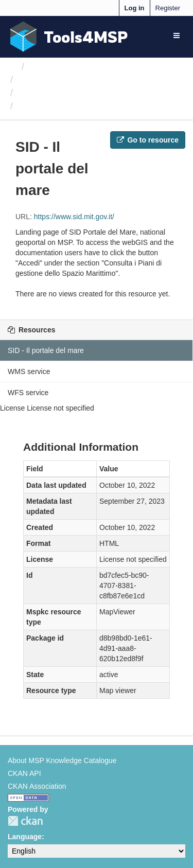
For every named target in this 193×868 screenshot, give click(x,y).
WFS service (28, 393)
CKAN (25, 821)
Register (168, 8)
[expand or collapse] (177, 36)
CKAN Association (37, 786)
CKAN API (24, 773)
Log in (135, 8)
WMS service (29, 371)
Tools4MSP (86, 37)
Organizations (58, 66)
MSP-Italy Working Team (69, 80)
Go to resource (148, 140)
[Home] (12, 66)
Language (25, 837)
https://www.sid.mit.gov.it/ (74, 217)
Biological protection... (63, 93)
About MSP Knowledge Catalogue (62, 760)
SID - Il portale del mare (69, 106)
